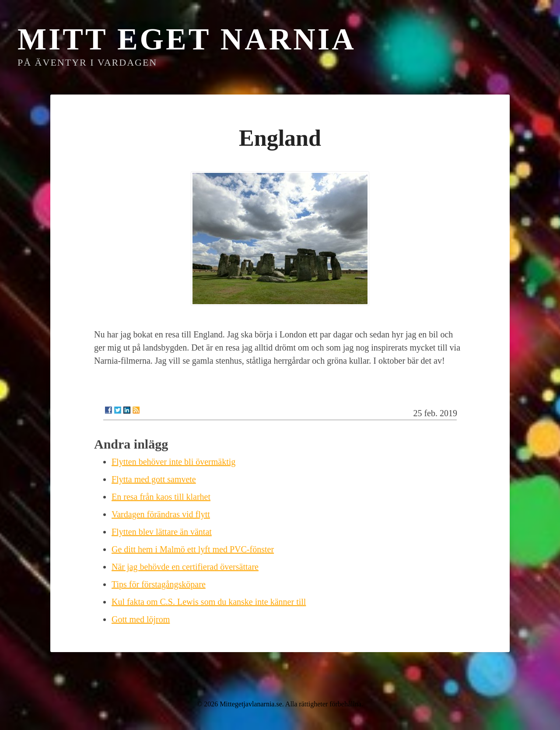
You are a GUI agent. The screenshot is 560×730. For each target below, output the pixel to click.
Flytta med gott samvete (154, 479)
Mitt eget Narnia (187, 39)
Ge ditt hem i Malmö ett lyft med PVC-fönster (193, 549)
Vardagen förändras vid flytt (161, 514)
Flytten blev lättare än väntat (162, 532)
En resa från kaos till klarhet (161, 497)
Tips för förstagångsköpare (159, 584)
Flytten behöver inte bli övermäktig (173, 462)
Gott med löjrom (141, 619)
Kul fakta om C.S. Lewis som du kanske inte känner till (209, 602)
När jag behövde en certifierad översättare (185, 567)
